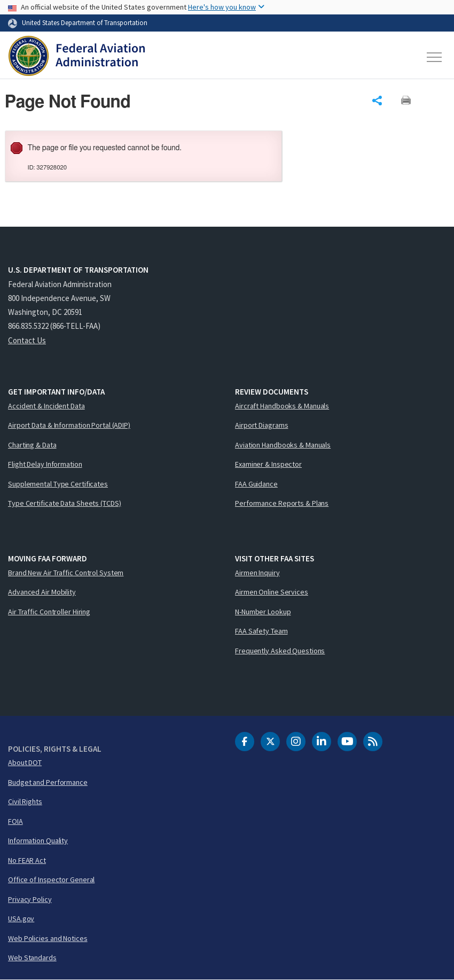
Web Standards (32, 958)
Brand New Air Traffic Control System (66, 573)
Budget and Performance (48, 782)
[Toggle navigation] (435, 57)
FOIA (15, 821)
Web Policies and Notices (48, 938)
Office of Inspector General (51, 879)
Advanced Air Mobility (42, 592)
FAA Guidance (256, 484)
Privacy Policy (30, 899)
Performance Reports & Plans (282, 503)
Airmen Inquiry (257, 573)
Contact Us (27, 340)
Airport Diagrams (261, 425)
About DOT (25, 762)
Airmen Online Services (272, 592)
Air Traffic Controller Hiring (49, 612)
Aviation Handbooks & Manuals (283, 445)
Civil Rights (25, 801)
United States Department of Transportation (85, 22)
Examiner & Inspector (268, 464)
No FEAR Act (27, 860)
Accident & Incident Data (46, 406)
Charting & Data (32, 445)
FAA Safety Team (261, 631)
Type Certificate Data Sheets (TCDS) (65, 503)
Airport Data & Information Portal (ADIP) (69, 425)
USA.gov (21, 919)
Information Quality (38, 840)
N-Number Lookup (263, 612)
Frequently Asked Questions (280, 651)
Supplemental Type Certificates (58, 484)
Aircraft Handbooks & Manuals (282, 406)
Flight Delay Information (45, 464)
